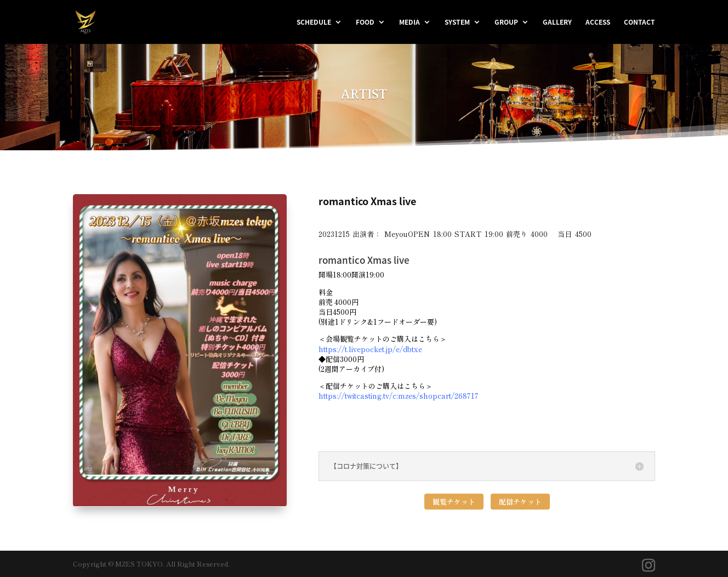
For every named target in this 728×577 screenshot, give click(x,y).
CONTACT (639, 22)
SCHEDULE (314, 22)
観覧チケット (454, 502)
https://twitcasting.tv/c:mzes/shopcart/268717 (399, 396)
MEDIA (410, 22)
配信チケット (520, 502)
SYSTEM (457, 22)
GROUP (506, 22)
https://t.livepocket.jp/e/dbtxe (370, 349)
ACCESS (598, 22)
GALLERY (557, 22)
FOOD (365, 22)
